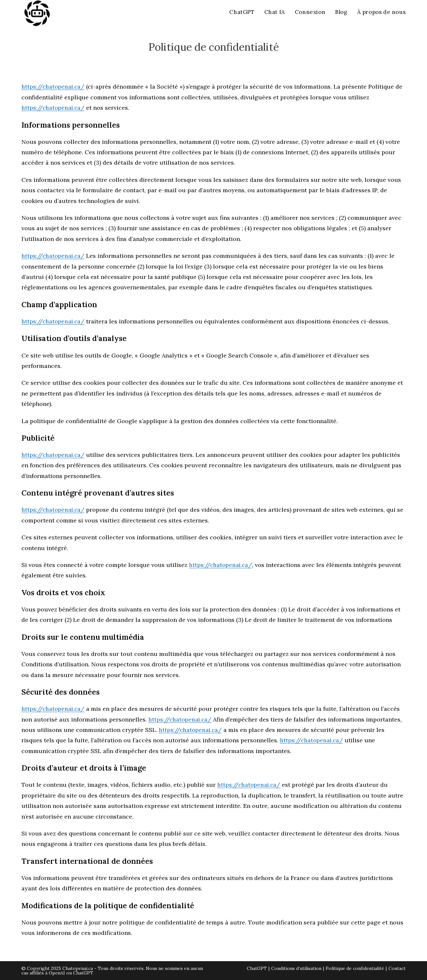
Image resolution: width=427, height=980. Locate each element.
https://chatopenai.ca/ (54, 87)
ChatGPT (257, 968)
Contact (397, 968)
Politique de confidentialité (355, 968)
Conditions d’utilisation (296, 968)
